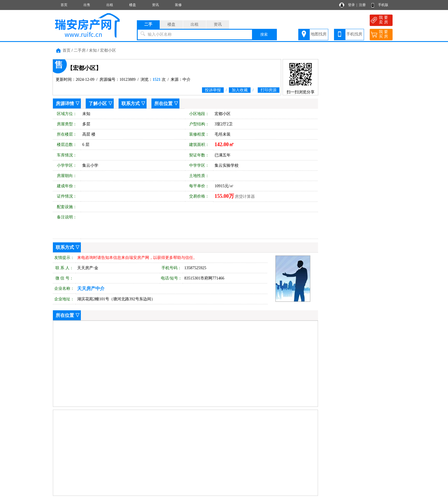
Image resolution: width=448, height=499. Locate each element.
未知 (93, 50)
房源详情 (65, 103)
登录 (351, 5)
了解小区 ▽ (101, 103)
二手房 (80, 50)
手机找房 (354, 34)
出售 (87, 5)
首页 (64, 5)
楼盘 (133, 5)
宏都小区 (108, 50)
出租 (110, 5)
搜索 (264, 34)
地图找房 (319, 34)
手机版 (383, 5)
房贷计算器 (245, 197)
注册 (362, 5)
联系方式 (131, 103)
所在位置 (163, 103)
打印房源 (269, 90)
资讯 (155, 5)
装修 (178, 5)
